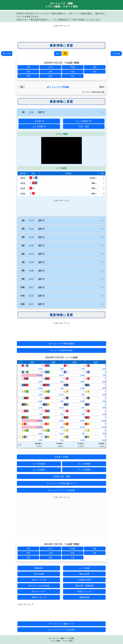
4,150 (40, 408)
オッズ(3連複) (84, 464)
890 (104, 388)
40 (41, 372)
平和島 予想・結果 (61, 476)
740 (104, 408)
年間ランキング (84, 591)
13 (41, 391)
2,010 (61, 395)
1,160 (103, 440)
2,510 (40, 369)
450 (104, 369)
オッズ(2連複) (84, 470)
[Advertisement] (61, 33)
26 (41, 437)
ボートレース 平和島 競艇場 (61, 344)
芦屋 (28, 76)
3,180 (103, 427)
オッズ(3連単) (39, 464)
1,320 (61, 434)
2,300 (82, 440)
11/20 (7, 54)
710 (104, 375)
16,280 (40, 375)
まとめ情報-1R (39, 126)
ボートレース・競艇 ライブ (61, 624)
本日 (58, 54)
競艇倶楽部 (84, 597)
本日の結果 (39, 574)
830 (62, 401)
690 (83, 395)
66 (41, 417)
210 (62, 414)
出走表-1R (39, 121)
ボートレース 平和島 (58, 87)
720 (83, 434)
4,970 (61, 375)
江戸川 (50, 67)
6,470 (82, 421)
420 (104, 414)
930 (62, 427)
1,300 (82, 401)
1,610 (61, 408)
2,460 (40, 401)
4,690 (40, 388)
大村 (73, 76)
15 (84, 417)
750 (104, 401)
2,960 (40, 434)
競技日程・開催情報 (84, 586)
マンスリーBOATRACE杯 (61, 350)
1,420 (82, 382)
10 (41, 398)
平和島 (73, 67)
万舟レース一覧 (39, 580)
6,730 (82, 427)
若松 (95, 72)
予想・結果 (84, 126)
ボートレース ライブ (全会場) (61, 490)
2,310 (40, 382)
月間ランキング (39, 597)
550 (104, 382)
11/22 (116, 54)
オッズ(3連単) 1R (84, 121)
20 (41, 385)
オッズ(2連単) (39, 470)
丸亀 (73, 72)
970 (83, 369)
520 (62, 382)
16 (41, 404)
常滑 (28, 72)
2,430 (103, 421)
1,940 (82, 388)
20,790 (40, 427)
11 (84, 372)
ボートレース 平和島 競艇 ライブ (61, 483)
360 (62, 369)
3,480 (82, 375)
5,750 (61, 421)
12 (62, 372)
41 (41, 424)
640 (104, 395)
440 (83, 414)
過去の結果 (84, 574)
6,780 (40, 440)
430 (62, 388)
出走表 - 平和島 (61, 457)
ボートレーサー (39, 591)
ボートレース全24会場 (39, 586)
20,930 (40, 421)
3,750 (40, 395)
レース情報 (84, 568)
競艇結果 (39, 568)
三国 (50, 72)
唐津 (50, 76)
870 (83, 408)
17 (62, 417)
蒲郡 (95, 67)
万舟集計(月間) (84, 580)
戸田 (28, 67)
